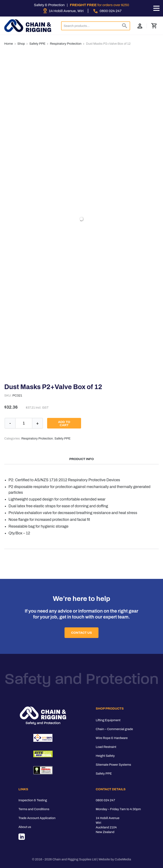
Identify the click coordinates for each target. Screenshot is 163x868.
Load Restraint (106, 747)
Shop (21, 44)
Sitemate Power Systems (113, 765)
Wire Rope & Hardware (112, 738)
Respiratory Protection (66, 44)
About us (25, 827)
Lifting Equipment (108, 720)
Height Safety (105, 756)
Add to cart (64, 423)
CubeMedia (123, 859)
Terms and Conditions (34, 809)
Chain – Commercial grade (114, 729)
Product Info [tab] (81, 459)
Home (9, 44)
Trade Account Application (37, 818)
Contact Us (81, 633)
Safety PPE (37, 44)
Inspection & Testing (33, 800)
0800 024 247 (105, 800)
